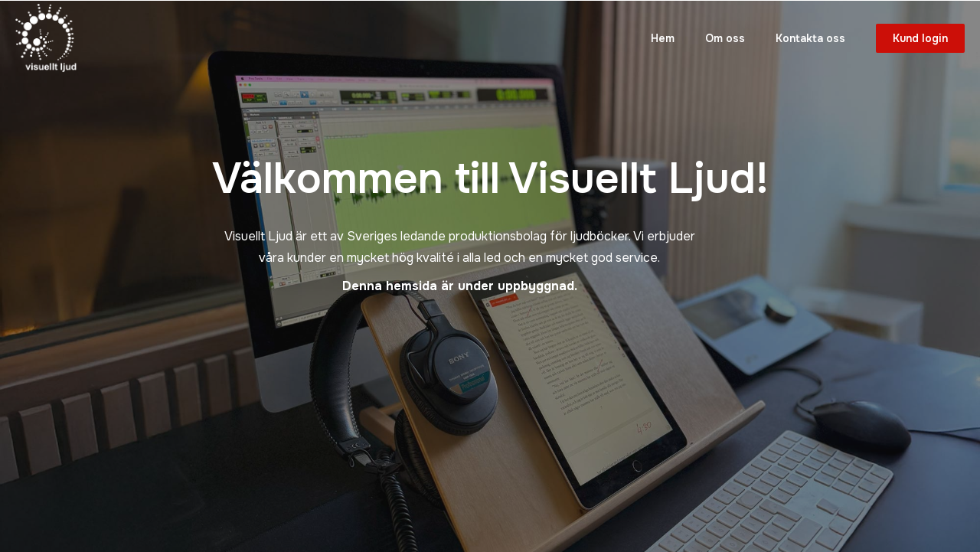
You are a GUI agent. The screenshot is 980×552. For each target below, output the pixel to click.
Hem (663, 38)
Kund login (920, 38)
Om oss (725, 38)
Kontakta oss (810, 38)
